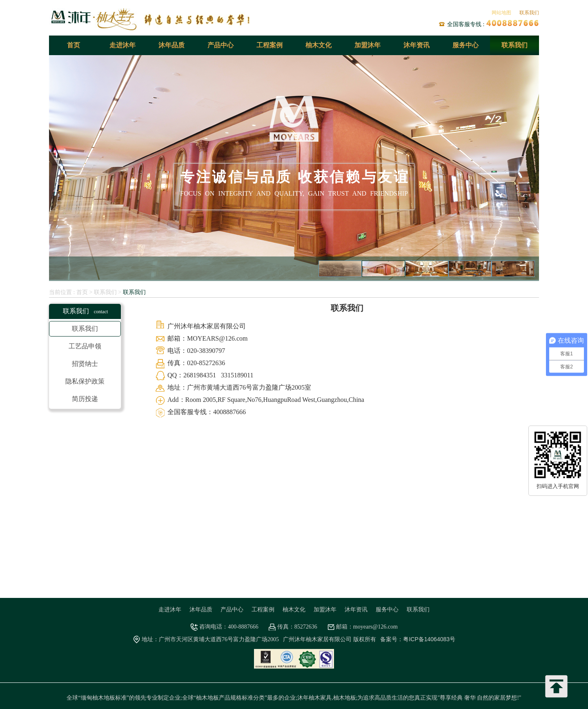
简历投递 (85, 399)
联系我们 (529, 13)
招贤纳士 (85, 364)
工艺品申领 (85, 346)
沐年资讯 (416, 45)
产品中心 (220, 45)
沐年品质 (171, 45)
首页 (73, 45)
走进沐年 (122, 45)
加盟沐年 (367, 45)
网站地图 (501, 13)
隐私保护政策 (85, 381)
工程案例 (269, 45)
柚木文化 (318, 45)
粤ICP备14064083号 (429, 639)
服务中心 (465, 45)
